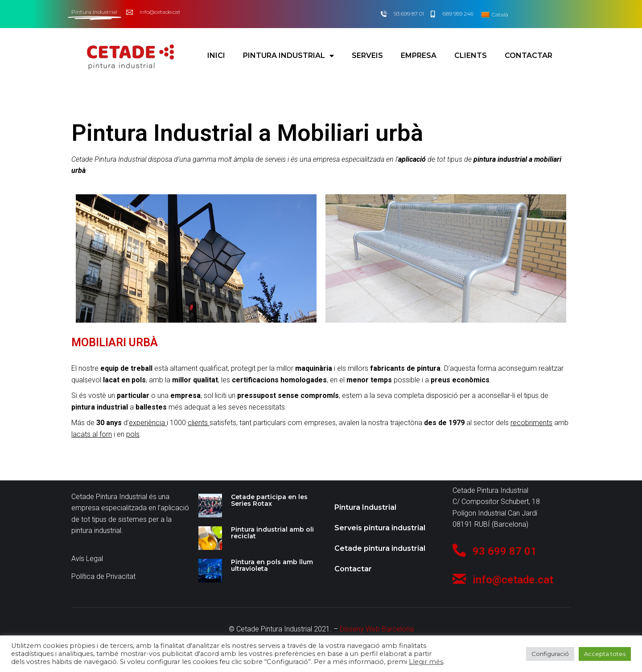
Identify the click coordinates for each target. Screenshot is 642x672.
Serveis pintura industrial (380, 528)
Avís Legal (87, 559)
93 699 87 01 (409, 14)
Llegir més (426, 662)
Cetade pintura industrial (380, 548)
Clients (471, 53)
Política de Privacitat (103, 576)
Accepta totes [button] (605, 654)
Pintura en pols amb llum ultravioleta (272, 565)
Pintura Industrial (288, 53)
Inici (216, 53)
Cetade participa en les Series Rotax (269, 500)
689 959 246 (458, 14)
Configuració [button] (550, 654)
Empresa (419, 53)
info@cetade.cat (160, 12)
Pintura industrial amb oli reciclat (272, 533)
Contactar (529, 53)
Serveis (367, 53)
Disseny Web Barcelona (377, 629)
